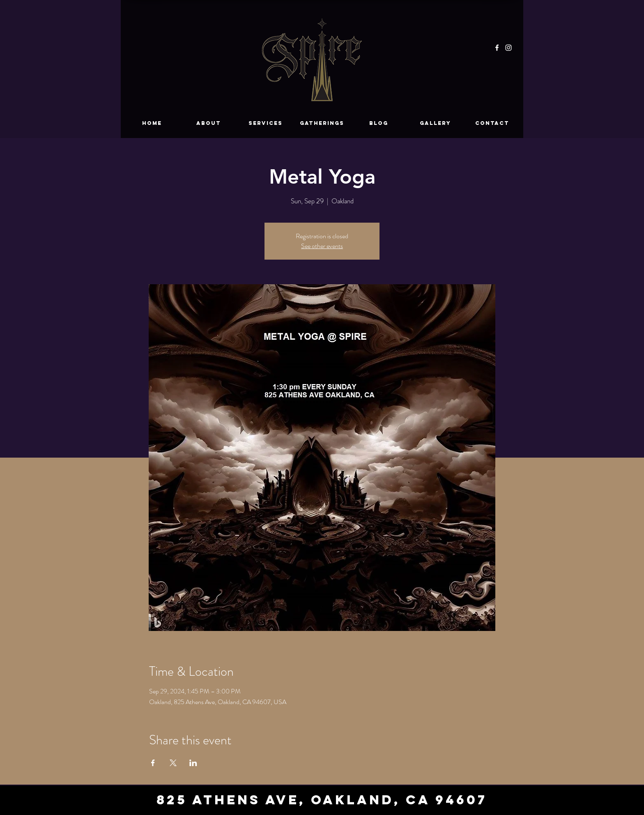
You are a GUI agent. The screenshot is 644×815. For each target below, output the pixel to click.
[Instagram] (508, 48)
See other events (322, 246)
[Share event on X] (173, 763)
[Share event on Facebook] (153, 763)
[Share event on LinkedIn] (193, 763)
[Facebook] (497, 48)
